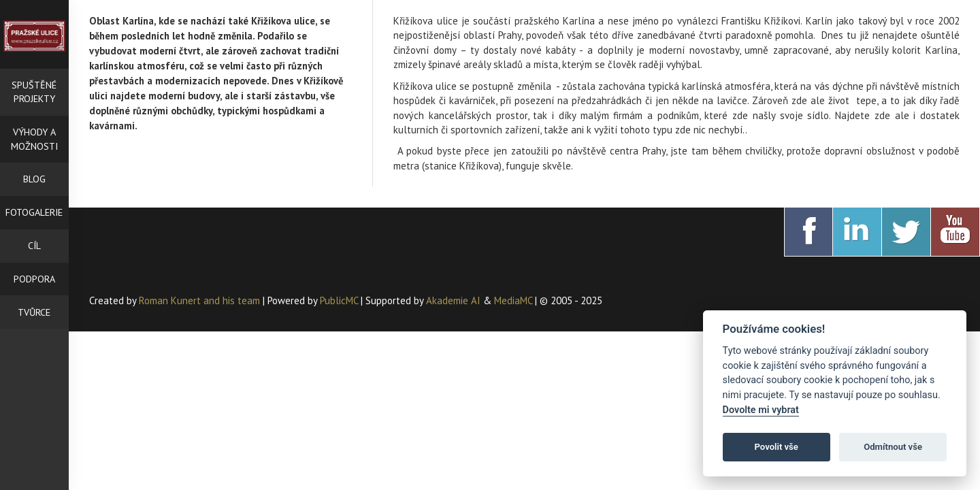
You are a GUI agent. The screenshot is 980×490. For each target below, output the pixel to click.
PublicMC (339, 300)
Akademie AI (453, 300)
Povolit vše (777, 447)
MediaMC (513, 300)
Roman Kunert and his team (201, 300)
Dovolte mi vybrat (761, 410)
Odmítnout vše (893, 447)
